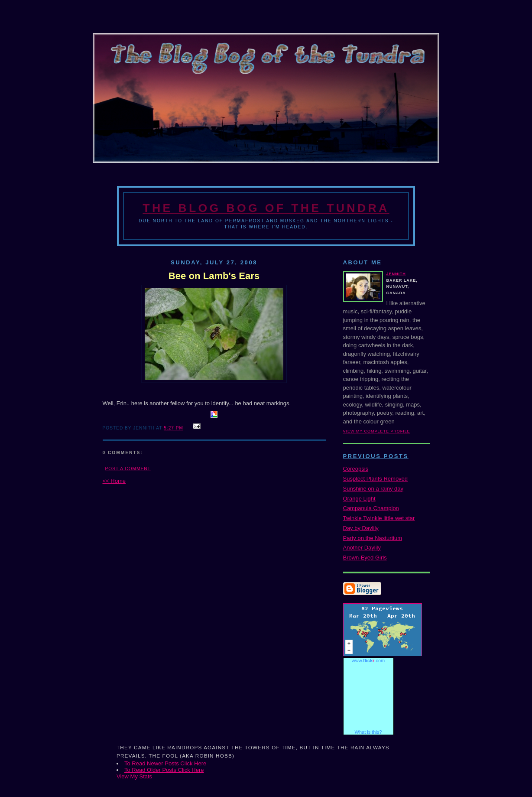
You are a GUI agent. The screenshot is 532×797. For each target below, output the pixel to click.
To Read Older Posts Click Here (164, 770)
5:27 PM (174, 428)
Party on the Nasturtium (373, 538)
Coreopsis (356, 469)
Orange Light (359, 499)
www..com (368, 660)
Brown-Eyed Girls (365, 558)
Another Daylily (362, 548)
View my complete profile (377, 431)
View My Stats (134, 776)
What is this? (368, 732)
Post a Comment (128, 469)
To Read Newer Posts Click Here (165, 763)
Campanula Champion (371, 508)
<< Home (114, 481)
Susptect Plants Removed (376, 479)
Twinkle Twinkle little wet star (379, 518)
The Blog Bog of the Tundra (266, 208)
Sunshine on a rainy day (373, 489)
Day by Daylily (361, 528)
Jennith (396, 274)
